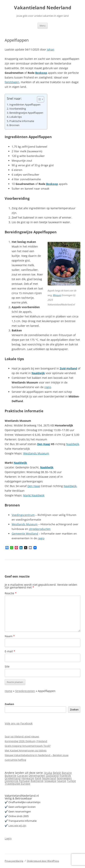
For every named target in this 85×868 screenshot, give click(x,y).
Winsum (57, 295)
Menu (43, 26)
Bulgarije (11, 775)
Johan (51, 49)
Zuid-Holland (68, 368)
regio (48, 387)
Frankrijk (65, 775)
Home (8, 691)
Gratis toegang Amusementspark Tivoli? (28, 746)
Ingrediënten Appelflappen (25, 105)
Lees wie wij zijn (17, 825)
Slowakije (50, 781)
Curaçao (22, 775)
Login (8, 838)
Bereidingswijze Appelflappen (26, 113)
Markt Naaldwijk (34, 495)
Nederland (49, 778)
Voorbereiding (18, 109)
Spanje (62, 781)
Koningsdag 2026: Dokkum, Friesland (26, 741)
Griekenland (13, 778)
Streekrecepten (25, 691)
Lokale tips (16, 117)
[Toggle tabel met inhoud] (39, 99)
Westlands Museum (36, 453)
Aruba (48, 773)
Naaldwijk (38, 373)
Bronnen (14, 125)
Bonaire (67, 773)
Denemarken (37, 775)
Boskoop (41, 73)
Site (7, 666)
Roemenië (37, 781)
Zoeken (9, 704)
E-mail (10, 651)
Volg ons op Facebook (19, 723)
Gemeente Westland (25, 534)
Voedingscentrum (23, 515)
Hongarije (28, 778)
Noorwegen (64, 778)
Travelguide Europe (17, 784)
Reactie (11, 593)
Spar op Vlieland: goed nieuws (22, 736)
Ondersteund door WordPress (43, 861)
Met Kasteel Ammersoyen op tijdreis (26, 750)
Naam (10, 636)
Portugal (24, 781)
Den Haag (44, 444)
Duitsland (52, 775)
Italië (38, 778)
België (57, 773)
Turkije (71, 781)
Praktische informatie (22, 121)
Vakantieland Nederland (43, 8)
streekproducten (40, 529)
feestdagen (12, 82)
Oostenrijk (11, 781)
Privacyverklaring (14, 861)
